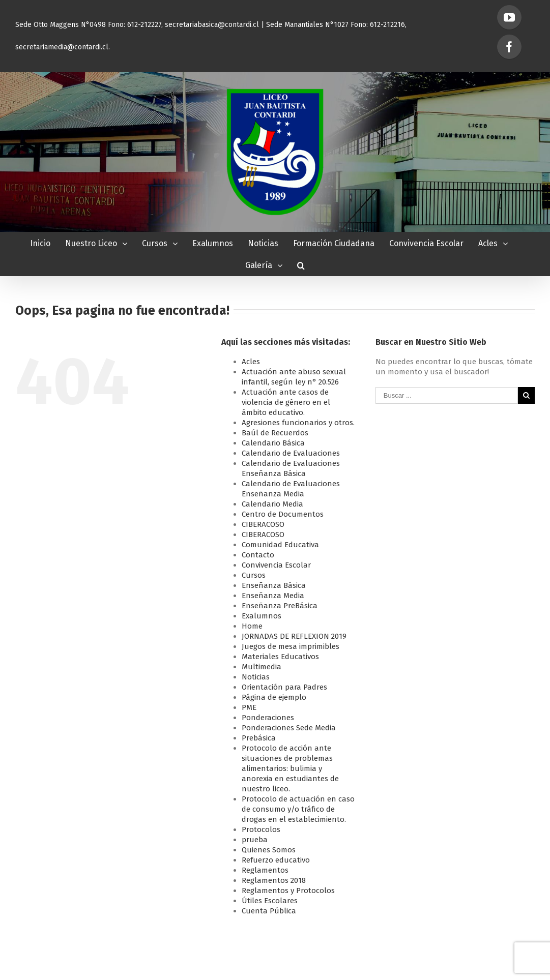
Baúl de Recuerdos (275, 433)
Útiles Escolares (270, 901)
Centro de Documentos (283, 514)
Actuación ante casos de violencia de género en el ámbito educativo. (286, 402)
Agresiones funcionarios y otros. (298, 423)
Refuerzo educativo (276, 860)
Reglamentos (265, 870)
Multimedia (262, 667)
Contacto (258, 555)
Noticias (256, 677)
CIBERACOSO (263, 524)
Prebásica (259, 738)
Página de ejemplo (274, 697)
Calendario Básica (273, 443)
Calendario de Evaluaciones (291, 453)
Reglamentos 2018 (274, 880)
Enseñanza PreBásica (280, 606)
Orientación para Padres (284, 687)
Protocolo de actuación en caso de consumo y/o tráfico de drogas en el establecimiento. (298, 809)
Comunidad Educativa (280, 545)
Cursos (254, 575)
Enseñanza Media (273, 596)
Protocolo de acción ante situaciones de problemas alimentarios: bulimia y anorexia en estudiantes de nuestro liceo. (290, 768)
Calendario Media (272, 504)
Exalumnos (262, 616)
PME (249, 707)
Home (252, 626)
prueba (255, 840)
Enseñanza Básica (274, 585)
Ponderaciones (268, 718)
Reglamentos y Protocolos (288, 890)
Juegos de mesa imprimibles (291, 646)
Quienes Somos (269, 850)
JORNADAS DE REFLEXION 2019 (294, 636)
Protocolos (261, 829)
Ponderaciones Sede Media (289, 728)
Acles (251, 362)
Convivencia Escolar (276, 565)
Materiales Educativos (280, 657)
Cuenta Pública (269, 911)
